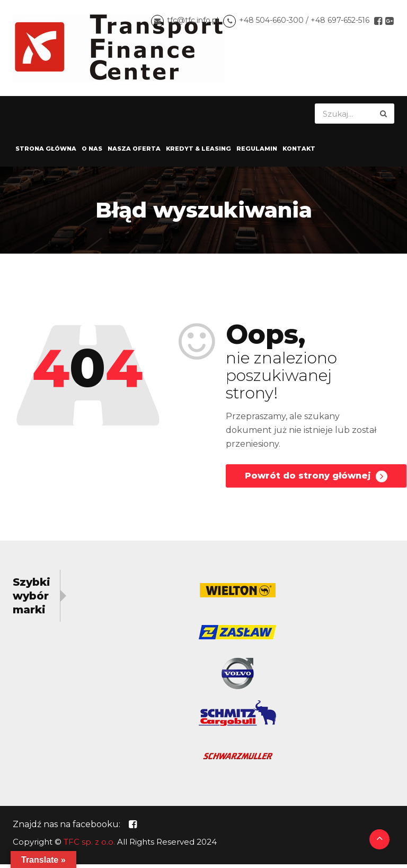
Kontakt (299, 152)
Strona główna (46, 152)
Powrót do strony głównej (316, 480)
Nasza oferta (134, 152)
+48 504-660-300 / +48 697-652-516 (304, 22)
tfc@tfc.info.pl (193, 22)
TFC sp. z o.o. (89, 845)
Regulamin (257, 152)
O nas (92, 152)
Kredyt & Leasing (198, 152)
